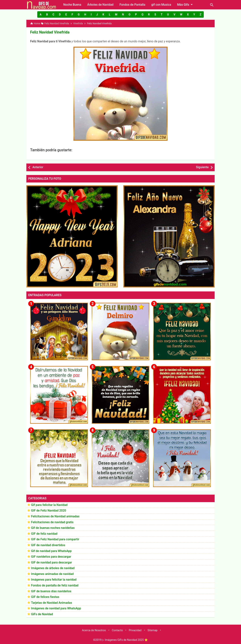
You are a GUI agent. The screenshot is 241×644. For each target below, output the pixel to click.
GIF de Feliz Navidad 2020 (49, 511)
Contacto (117, 630)
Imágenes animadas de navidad (52, 574)
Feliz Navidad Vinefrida (50, 32)
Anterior (38, 167)
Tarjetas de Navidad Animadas (52, 603)
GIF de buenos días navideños (51, 591)
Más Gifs (186, 5)
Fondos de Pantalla (132, 5)
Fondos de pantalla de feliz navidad (55, 585)
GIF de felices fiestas (45, 597)
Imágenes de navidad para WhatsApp (56, 608)
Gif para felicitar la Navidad (49, 505)
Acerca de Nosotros (94, 630)
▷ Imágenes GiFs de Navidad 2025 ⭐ (125, 640)
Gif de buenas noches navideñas (53, 528)
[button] (41, 14)
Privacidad (135, 630)
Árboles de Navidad (100, 5)
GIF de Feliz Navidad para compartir (55, 539)
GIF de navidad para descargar (51, 562)
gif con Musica (161, 5)
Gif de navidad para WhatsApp (51, 551)
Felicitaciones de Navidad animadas (55, 516)
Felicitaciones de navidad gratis (52, 522)
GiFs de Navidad (42, 614)
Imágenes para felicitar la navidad (54, 580)
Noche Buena (72, 5)
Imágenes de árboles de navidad (53, 568)
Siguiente (202, 167)
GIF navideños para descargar (51, 557)
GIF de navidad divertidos (48, 545)
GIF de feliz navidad (44, 533)
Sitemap (153, 630)
